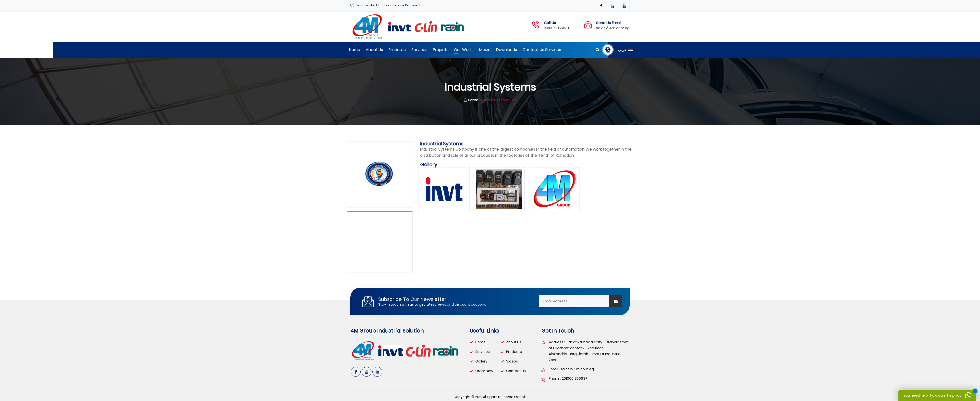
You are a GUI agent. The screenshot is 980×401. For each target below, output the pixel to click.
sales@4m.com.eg (613, 28)
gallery (481, 361)
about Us (514, 342)
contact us (516, 371)
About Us (374, 50)
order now (484, 371)
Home (355, 50)
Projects (441, 50)
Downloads (507, 50)
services (483, 352)
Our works (464, 50)
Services (419, 50)
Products (397, 50)
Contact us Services (542, 50)
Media (485, 50)
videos (512, 361)
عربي (626, 50)
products (514, 352)
